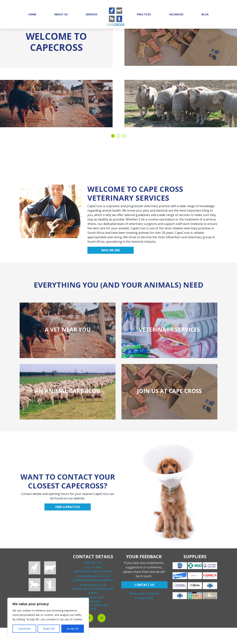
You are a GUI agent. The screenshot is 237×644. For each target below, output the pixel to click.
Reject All (49, 629)
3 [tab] (124, 136)
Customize (24, 629)
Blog (205, 14)
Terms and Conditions (144, 594)
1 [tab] (113, 136)
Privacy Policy (144, 598)
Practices (144, 14)
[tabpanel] (118, 76)
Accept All (72, 629)
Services (92, 14)
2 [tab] (118, 136)
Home (32, 14)
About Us (61, 14)
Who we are (111, 250)
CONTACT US (144, 585)
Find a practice (68, 507)
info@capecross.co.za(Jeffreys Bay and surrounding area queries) (93, 589)
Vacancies (176, 14)
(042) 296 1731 (93, 563)
